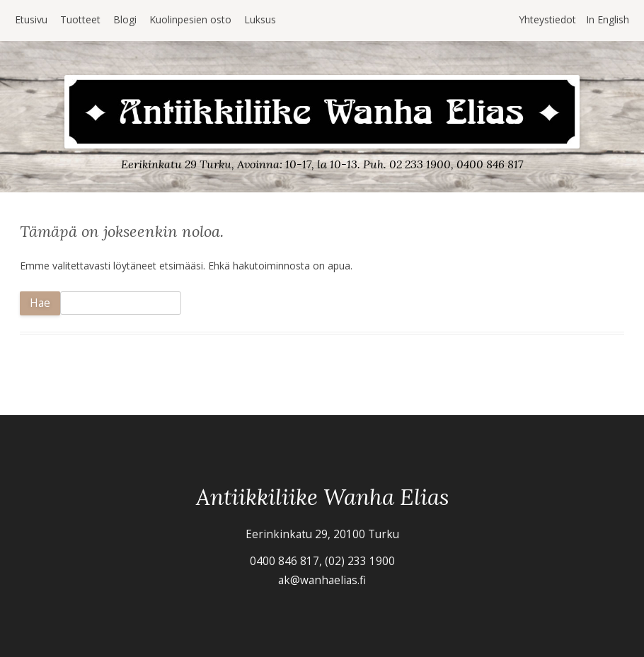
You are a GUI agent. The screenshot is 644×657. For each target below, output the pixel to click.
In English (608, 19)
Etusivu (31, 19)
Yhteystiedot (547, 19)
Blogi (125, 19)
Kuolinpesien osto (190, 19)
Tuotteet (80, 19)
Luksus (260, 19)
